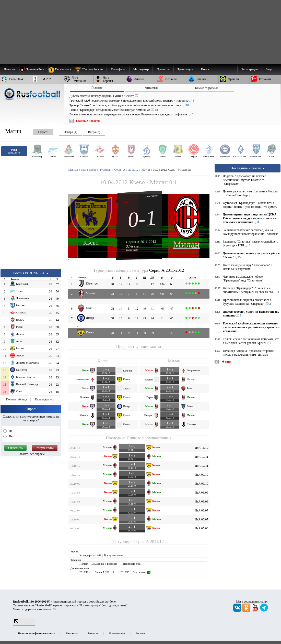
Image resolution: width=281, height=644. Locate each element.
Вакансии (93, 633)
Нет (11, 436)
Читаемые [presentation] (152, 88)
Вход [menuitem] (269, 69)
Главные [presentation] (97, 88)
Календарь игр (44, 399)
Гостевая (112, 564)
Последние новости (248, 168)
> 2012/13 (124, 572)
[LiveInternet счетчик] (24, 625)
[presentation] (38, 131)
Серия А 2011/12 (149, 542)
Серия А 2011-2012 (141, 242)
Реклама (140, 633)
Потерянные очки (131, 564)
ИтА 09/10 (201, 475)
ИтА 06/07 (201, 510)
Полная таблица (16, 399)
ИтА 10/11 (202, 457)
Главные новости (88, 121)
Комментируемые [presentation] (207, 88)
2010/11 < (85, 572)
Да (10, 431)
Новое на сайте (117, 633)
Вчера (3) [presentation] (94, 132)
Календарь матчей (90, 555)
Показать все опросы (31, 454)
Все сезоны (142, 572)
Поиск (205, 69)
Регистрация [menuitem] (250, 69)
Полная (84, 564)
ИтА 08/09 (201, 493)
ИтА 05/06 (201, 528)
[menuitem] (91, 69)
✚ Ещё (226, 362)
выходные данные (115, 605)
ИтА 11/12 (202, 448)
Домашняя (98, 564)
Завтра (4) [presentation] (71, 132)
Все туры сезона (114, 555)
